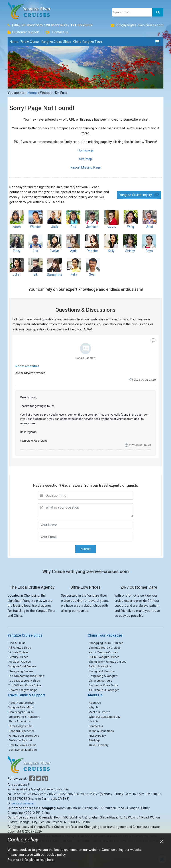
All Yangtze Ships (20, 648)
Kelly (111, 243)
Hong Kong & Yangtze (103, 676)
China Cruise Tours (100, 681)
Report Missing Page (86, 167)
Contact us (60, 32)
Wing (131, 219)
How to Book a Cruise (22, 745)
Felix (74, 267)
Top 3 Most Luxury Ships (24, 681)
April (73, 243)
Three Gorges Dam (20, 726)
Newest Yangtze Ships (23, 690)
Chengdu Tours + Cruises (105, 648)
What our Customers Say (104, 717)
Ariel (150, 219)
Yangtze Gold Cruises (22, 666)
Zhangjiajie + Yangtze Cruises (107, 662)
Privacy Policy (97, 736)
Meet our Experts (99, 712)
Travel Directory (99, 745)
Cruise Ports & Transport (24, 717)
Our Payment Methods (23, 750)
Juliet (17, 267)
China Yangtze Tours (88, 42)
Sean (93, 267)
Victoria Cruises (18, 652)
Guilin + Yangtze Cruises (104, 657)
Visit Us (94, 721)
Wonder (36, 219)
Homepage (85, 150)
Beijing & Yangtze (100, 666)
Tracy (17, 243)
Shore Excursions (20, 721)
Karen (17, 219)
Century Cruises (18, 657)
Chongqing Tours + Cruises (106, 643)
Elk (36, 267)
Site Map (94, 740)
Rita (73, 219)
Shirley (130, 243)
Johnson (92, 219)
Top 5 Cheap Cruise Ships (25, 685)
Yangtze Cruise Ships (56, 42)
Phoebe (92, 243)
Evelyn (54, 243)
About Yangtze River (21, 703)
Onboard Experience (21, 731)
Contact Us (96, 726)
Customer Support (26, 32)
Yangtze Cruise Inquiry (136, 195)
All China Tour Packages (104, 690)
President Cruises (20, 662)
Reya (149, 243)
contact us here (22, 803)
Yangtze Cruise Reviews (24, 736)
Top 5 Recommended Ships (26, 676)
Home (14, 42)
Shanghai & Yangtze (102, 671)
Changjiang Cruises (21, 671)
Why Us (94, 707)
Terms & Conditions (101, 731)
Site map (85, 159)
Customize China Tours (103, 685)
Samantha (55, 267)
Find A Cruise (30, 42)
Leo (36, 243)
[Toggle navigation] (157, 42)
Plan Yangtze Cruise (21, 712)
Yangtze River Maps (21, 707)
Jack (54, 219)
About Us (95, 703)
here (50, 860)
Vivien (111, 220)
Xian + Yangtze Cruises (103, 652)
